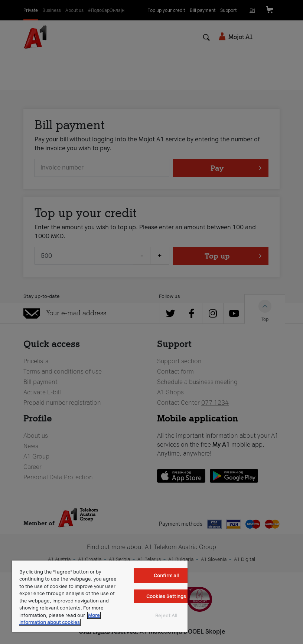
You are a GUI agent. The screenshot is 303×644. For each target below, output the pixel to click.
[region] (100, 596)
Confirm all (166, 576)
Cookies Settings (166, 596)
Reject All (166, 616)
